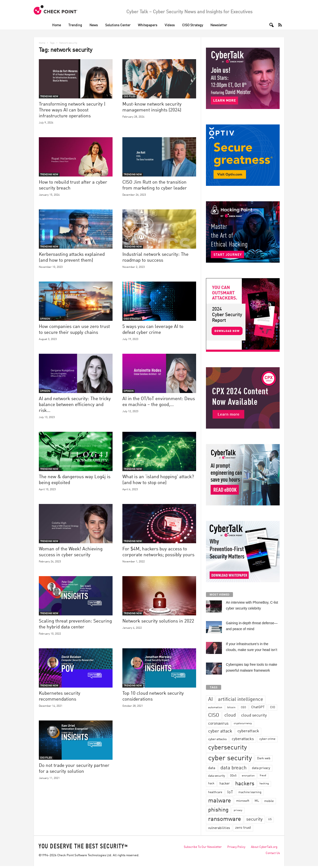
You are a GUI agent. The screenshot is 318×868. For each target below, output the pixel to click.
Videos (170, 25)
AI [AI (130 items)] (210, 699)
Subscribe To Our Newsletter (203, 847)
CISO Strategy (193, 25)
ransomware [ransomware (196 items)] (225, 819)
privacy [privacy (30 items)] (238, 810)
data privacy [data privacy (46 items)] (261, 768)
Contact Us (273, 853)
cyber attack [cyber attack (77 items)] (220, 731)
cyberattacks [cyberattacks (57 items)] (243, 739)
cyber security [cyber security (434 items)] (230, 758)
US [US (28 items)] (270, 820)
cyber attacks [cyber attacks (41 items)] (217, 739)
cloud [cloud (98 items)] (230, 715)
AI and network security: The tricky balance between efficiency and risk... (75, 405)
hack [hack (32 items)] (211, 784)
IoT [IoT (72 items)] (230, 792)
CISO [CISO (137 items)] (214, 715)
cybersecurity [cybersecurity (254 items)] (228, 748)
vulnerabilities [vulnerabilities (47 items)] (219, 828)
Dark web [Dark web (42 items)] (264, 758)
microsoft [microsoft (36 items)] (243, 801)
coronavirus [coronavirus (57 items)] (218, 724)
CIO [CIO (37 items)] (273, 707)
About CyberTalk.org (264, 847)
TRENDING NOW (49, 96)
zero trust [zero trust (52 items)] (243, 828)
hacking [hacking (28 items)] (264, 784)
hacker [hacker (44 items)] (225, 784)
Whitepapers (148, 25)
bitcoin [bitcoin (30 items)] (231, 707)
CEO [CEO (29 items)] (243, 707)
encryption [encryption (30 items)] (248, 776)
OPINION (45, 319)
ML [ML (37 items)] (257, 801)
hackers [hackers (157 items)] (245, 784)
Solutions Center (118, 25)
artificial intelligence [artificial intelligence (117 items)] (241, 699)
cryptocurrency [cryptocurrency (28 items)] (243, 724)
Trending (75, 25)
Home (57, 25)
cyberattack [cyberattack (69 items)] (248, 731)
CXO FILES (130, 96)
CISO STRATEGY (132, 319)
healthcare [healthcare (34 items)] (215, 792)
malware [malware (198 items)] (220, 801)
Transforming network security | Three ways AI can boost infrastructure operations (72, 110)
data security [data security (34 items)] (217, 776)
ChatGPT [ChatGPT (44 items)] (258, 707)
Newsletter (219, 25)
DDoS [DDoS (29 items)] (233, 776)
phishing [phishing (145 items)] (218, 810)
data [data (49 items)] (212, 768)
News (94, 25)
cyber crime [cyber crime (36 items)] (267, 739)
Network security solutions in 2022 (158, 621)
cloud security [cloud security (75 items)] (254, 715)
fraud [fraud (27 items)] (263, 776)
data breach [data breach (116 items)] (233, 768)
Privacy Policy (236, 847)
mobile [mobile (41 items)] (269, 801)
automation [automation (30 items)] (215, 707)
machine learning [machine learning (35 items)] (250, 792)
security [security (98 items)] (254, 819)
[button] (270, 25)
